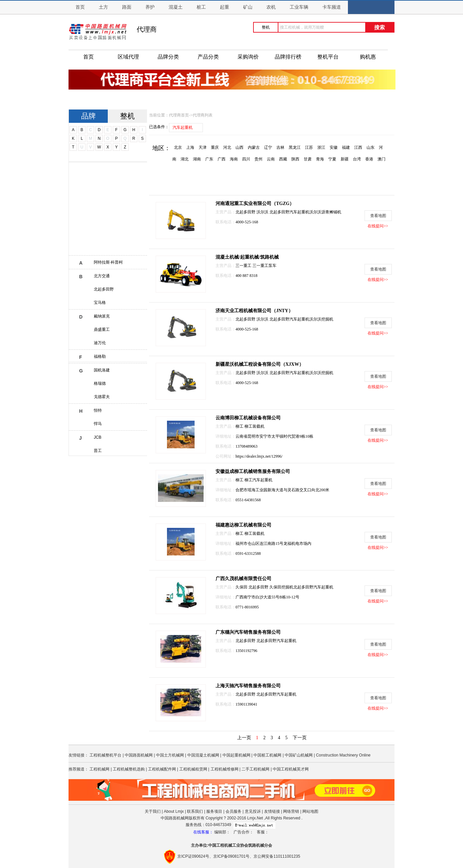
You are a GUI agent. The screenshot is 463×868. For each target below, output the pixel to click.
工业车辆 (299, 7)
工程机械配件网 (162, 769)
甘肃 (308, 159)
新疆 (345, 159)
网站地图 (310, 811)
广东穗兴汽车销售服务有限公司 (248, 632)
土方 (103, 7)
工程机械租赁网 (193, 769)
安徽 (334, 147)
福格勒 (100, 356)
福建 (346, 147)
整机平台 (328, 57)
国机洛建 (102, 370)
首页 (80, 7)
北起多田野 (104, 289)
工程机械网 (99, 769)
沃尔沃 (263, 212)
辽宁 (268, 147)
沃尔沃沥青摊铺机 (325, 212)
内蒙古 (254, 147)
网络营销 (291, 811)
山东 (371, 147)
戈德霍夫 (102, 397)
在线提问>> (378, 226)
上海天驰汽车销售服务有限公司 (248, 686)
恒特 (98, 410)
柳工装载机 (254, 426)
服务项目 (214, 811)
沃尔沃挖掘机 (321, 319)
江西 (358, 147)
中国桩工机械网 (267, 755)
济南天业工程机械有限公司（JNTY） (254, 311)
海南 (234, 159)
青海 (320, 159)
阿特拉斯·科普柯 (108, 262)
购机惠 (368, 57)
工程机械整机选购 (129, 769)
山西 (239, 147)
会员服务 (233, 811)
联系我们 (195, 811)
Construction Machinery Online (343, 755)
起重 (225, 7)
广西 (222, 159)
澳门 (382, 159)
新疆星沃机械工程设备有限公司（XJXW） (260, 364)
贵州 (258, 159)
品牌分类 (168, 57)
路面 (127, 7)
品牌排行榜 (288, 57)
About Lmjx (174, 811)
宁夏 (332, 159)
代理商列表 (203, 115)
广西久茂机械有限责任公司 (243, 579)
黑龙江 (295, 147)
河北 (227, 147)
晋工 (98, 451)
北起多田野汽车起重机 (289, 212)
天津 (203, 147)
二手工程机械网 (255, 769)
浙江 (321, 147)
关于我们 (153, 811)
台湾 (357, 159)
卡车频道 (332, 7)
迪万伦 (100, 343)
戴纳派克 (102, 316)
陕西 (295, 159)
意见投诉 (253, 811)
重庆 (215, 147)
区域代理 (128, 57)
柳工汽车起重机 (258, 480)
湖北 (185, 159)
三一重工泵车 (264, 266)
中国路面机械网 (139, 755)
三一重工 (244, 266)
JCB (98, 437)
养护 (150, 7)
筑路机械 (256, 845)
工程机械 (224, 845)
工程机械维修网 (225, 769)
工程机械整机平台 (105, 755)
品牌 (88, 116)
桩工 (201, 7)
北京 (178, 147)
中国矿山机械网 (299, 755)
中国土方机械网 (170, 755)
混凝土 (176, 7)
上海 (190, 147)
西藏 (283, 159)
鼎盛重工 (102, 329)
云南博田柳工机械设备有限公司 (248, 418)
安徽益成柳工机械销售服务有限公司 (253, 471)
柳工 (240, 426)
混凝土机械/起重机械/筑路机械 (247, 257)
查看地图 (378, 216)
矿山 (248, 7)
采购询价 (248, 57)
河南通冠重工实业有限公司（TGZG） (255, 204)
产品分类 (208, 57)
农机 (271, 7)
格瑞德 (100, 383)
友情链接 (272, 811)
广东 (209, 159)
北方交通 (102, 276)
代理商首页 (179, 115)
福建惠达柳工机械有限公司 (243, 525)
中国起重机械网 (236, 755)
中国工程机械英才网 (291, 769)
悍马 (98, 424)
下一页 (300, 738)
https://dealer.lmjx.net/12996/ (259, 456)
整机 (127, 116)
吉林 (280, 147)
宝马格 (100, 303)
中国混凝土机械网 (203, 755)
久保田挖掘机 (281, 587)
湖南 (197, 159)
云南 (271, 159)
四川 (246, 159)
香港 (369, 159)
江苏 (309, 147)
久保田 (242, 587)
